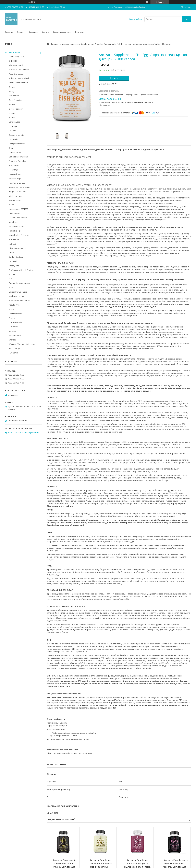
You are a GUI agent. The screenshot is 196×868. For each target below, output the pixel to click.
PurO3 (12, 279)
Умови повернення (62, 32)
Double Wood (15, 152)
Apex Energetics (16, 74)
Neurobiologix (15, 231)
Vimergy (12, 331)
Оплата (45, 32)
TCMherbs (13, 327)
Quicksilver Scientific (18, 292)
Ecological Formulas (17, 161)
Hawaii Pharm (15, 174)
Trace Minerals (15, 322)
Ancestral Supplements (82, 44)
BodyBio (12, 113)
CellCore (13, 131)
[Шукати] (187, 19)
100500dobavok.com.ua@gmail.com (23, 432)
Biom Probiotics (16, 100)
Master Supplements (18, 218)
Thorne (12, 318)
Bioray (12, 91)
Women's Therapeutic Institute (22, 344)
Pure (11, 287)
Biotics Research (16, 109)
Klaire (11, 205)
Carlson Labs (15, 122)
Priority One (14, 266)
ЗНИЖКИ (13, 61)
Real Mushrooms (16, 296)
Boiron (12, 117)
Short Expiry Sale (16, 57)
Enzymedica (14, 165)
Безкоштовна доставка (109, 91)
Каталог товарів (13, 52)
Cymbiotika (14, 139)
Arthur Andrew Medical (19, 78)
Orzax (11, 253)
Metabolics (14, 222)
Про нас (21, 32)
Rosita (12, 309)
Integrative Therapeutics (20, 187)
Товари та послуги (60, 44)
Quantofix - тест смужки (20, 283)
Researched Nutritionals (19, 300)
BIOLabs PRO (15, 96)
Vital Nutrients (15, 335)
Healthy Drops (15, 179)
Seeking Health (15, 314)
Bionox (12, 104)
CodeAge (13, 126)
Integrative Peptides (18, 192)
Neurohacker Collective (19, 235)
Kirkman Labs (15, 200)
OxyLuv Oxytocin (16, 257)
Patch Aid (13, 261)
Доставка (33, 32)
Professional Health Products (22, 270)
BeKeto (12, 87)
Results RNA (14, 305)
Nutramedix (14, 239)
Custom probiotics (17, 135)
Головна (9, 32)
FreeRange (14, 170)
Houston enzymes (17, 183)
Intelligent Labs (15, 196)
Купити (114, 78)
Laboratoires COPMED (19, 209)
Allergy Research (16, 65)
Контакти (80, 32)
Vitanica (12, 340)
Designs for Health (17, 144)
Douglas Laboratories (18, 157)
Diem (11, 148)
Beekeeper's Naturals (18, 83)
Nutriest (12, 244)
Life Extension (15, 213)
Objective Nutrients (17, 248)
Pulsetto (12, 274)
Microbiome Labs (16, 226)
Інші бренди (14, 348)
